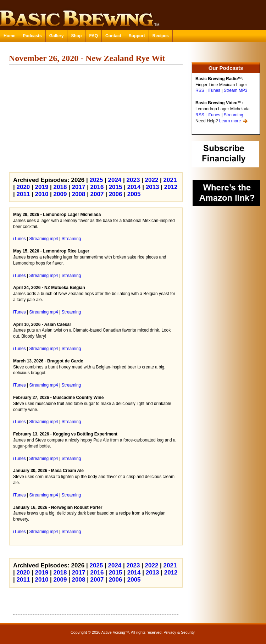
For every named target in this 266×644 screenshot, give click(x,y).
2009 (60, 194)
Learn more (230, 121)
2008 (79, 194)
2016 (97, 187)
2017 (79, 187)
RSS (200, 90)
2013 (153, 187)
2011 (23, 194)
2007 (97, 194)
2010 (42, 194)
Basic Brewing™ (133, 14)
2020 (23, 187)
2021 (170, 180)
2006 (116, 194)
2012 (171, 187)
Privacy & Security (179, 632)
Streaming (234, 115)
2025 (96, 180)
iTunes (214, 90)
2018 (60, 187)
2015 (116, 187)
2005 (134, 194)
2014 (134, 187)
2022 (152, 180)
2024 (115, 180)
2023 (133, 180)
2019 (42, 187)
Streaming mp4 (43, 239)
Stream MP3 (236, 90)
